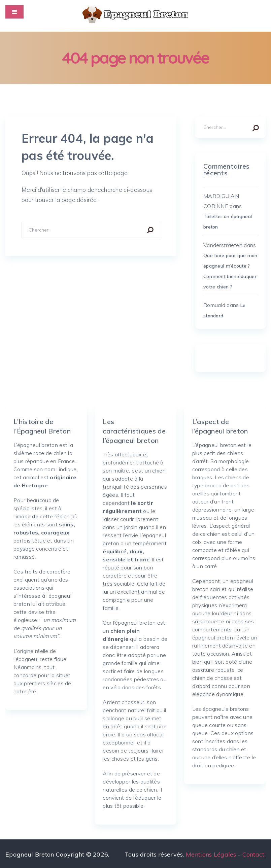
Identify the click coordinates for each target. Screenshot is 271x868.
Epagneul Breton (30, 854)
